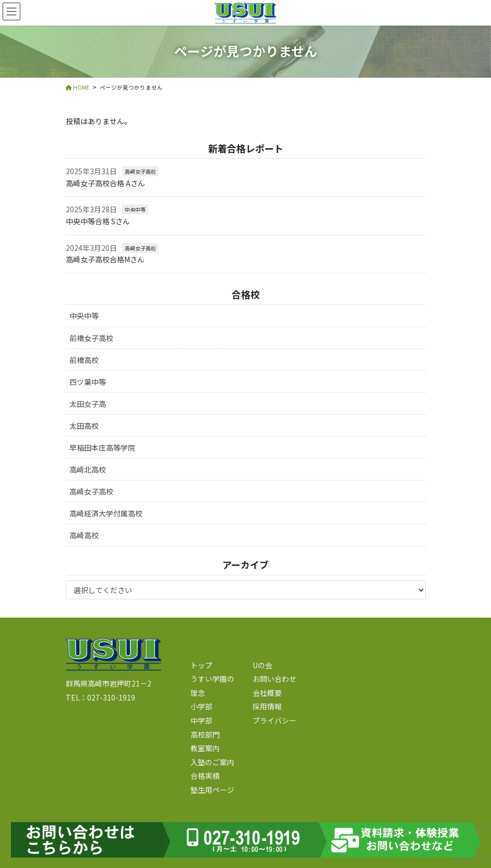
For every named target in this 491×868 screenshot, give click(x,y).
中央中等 (135, 209)
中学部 (201, 720)
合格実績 (205, 776)
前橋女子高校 (91, 338)
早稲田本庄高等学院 (102, 448)
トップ (201, 665)
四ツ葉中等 (88, 382)
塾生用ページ (212, 790)
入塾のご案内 (212, 762)
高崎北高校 (88, 469)
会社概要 (267, 693)
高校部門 (205, 734)
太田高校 (84, 426)
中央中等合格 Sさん (98, 221)
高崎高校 (84, 535)
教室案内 (205, 748)
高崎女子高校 (140, 171)
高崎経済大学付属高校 (106, 513)
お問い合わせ (274, 679)
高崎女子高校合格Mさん (105, 259)
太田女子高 (88, 404)
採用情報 (267, 706)
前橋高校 (84, 360)
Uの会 (262, 665)
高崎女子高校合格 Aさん (105, 183)
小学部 (201, 706)
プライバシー (274, 720)
